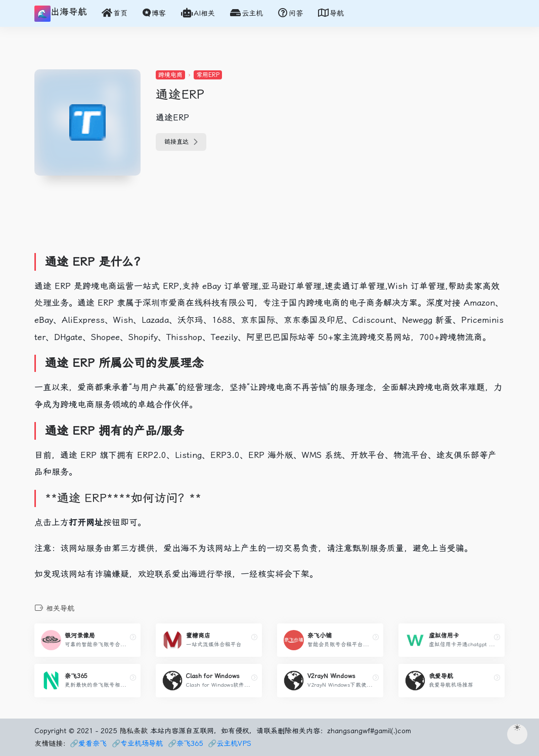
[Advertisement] (221, 220)
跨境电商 (170, 75)
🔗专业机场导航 (137, 743)
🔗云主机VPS (230, 743)
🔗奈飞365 (185, 743)
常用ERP (208, 75)
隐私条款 (133, 731)
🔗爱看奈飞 (88, 743)
